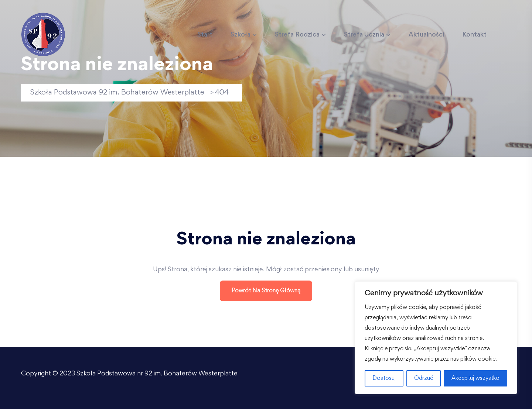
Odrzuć (424, 378)
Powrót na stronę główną (266, 291)
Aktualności (426, 35)
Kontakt (474, 35)
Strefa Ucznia (364, 35)
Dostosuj (384, 378)
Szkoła (241, 35)
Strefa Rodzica (297, 35)
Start (205, 35)
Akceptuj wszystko (475, 378)
